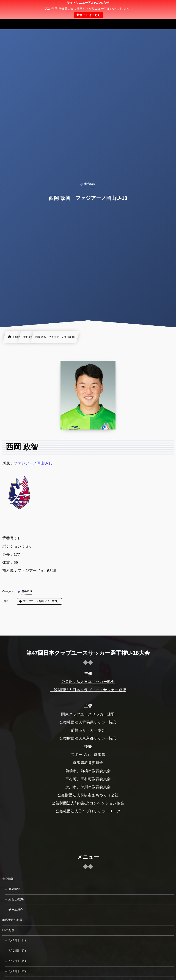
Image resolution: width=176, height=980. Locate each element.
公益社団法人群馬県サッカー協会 (88, 722)
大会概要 (14, 889)
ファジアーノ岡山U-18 (33, 463)
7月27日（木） (18, 971)
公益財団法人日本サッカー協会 (88, 682)
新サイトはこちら (88, 15)
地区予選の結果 (12, 920)
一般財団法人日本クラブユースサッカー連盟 (88, 690)
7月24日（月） (18, 951)
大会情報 (8, 879)
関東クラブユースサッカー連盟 (88, 714)
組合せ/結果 (16, 899)
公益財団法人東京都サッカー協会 (88, 738)
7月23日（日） (18, 940)
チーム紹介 (16, 910)
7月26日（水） (18, 961)
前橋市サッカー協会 (88, 730)
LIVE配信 (8, 930)
